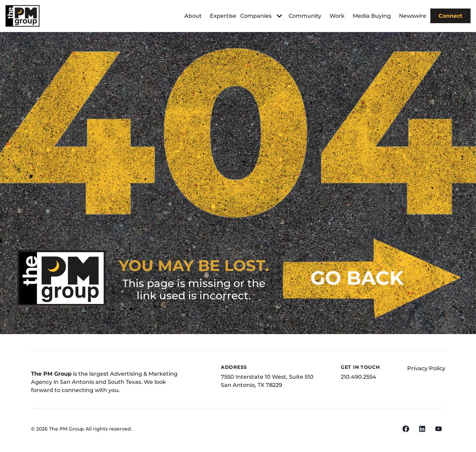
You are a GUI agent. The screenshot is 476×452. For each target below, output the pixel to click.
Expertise (223, 16)
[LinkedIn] (422, 429)
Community (305, 16)
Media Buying (372, 16)
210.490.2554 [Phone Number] (358, 377)
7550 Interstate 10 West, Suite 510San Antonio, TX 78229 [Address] (267, 381)
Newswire (413, 16)
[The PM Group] (22, 16)
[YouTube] (439, 429)
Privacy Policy (426, 368)
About (193, 16)
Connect (450, 16)
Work (337, 16)
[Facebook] (406, 429)
